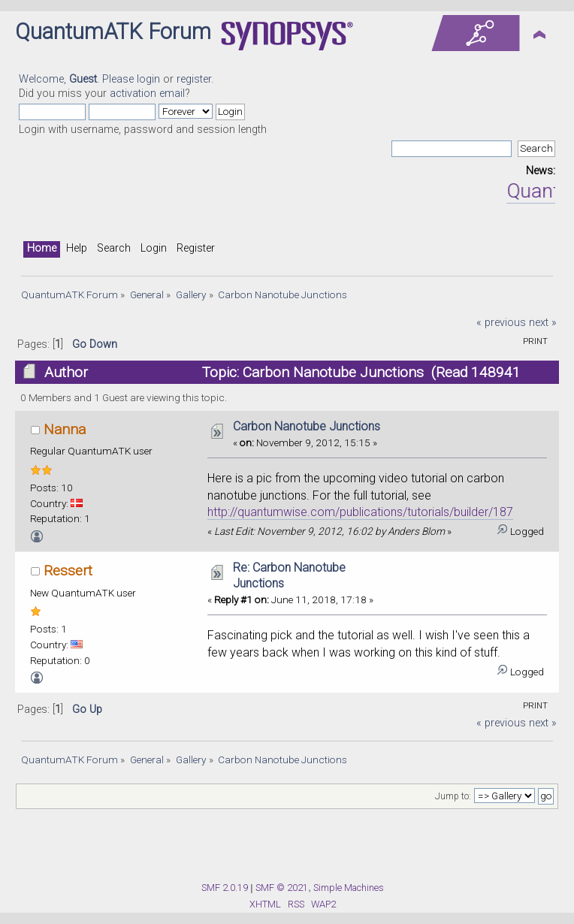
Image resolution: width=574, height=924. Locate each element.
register (194, 79)
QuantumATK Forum (113, 32)
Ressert (68, 571)
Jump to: (453, 796)
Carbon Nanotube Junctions (307, 426)
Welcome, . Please (78, 79)
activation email (147, 94)
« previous (501, 323)
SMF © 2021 (282, 888)
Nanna (65, 429)
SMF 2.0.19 (225, 888)
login (148, 79)
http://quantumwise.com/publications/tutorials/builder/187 (360, 512)
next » (543, 323)
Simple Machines (349, 888)
